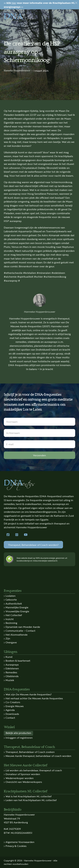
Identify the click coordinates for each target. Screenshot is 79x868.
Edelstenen (12, 668)
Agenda (10, 710)
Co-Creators (13, 702)
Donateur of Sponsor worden (23, 774)
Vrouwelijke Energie (17, 611)
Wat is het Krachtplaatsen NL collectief (28, 796)
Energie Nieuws (15, 706)
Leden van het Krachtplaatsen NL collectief (31, 800)
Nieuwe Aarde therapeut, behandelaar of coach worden (38, 756)
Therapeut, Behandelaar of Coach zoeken (30, 752)
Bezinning (11, 623)
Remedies (11, 672)
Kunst (9, 657)
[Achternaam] (40, 433)
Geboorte (11, 599)
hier (14, 3)
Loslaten (11, 596)
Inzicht (10, 619)
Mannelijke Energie (17, 607)
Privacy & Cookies (16, 846)
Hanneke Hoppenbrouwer (17, 70)
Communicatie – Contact (20, 631)
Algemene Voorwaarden (20, 842)
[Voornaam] (40, 422)
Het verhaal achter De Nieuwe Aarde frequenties (34, 698)
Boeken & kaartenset (18, 660)
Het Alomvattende (17, 634)
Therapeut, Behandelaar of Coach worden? (33, 545)
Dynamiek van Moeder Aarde (23, 627)
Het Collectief (14, 615)
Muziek (10, 680)
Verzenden (39, 455)
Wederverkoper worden (20, 778)
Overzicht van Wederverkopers (24, 782)
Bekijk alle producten (18, 733)
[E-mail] (40, 444)
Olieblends (12, 676)
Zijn (8, 638)
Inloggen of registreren (19, 738)
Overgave (11, 642)
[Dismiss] (76, 3)
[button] (69, 19)
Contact (10, 718)
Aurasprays (12, 664)
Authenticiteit (14, 603)
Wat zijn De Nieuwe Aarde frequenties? (29, 694)
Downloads (12, 714)
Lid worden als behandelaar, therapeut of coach (34, 770)
